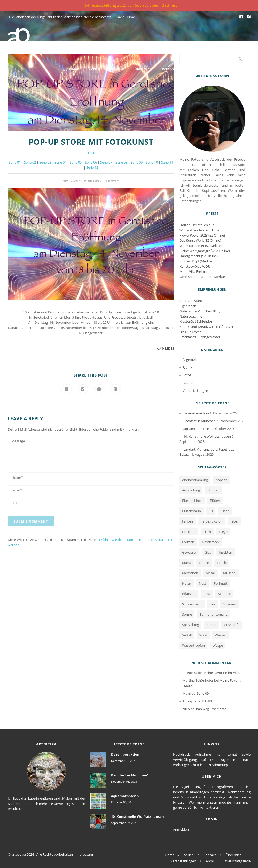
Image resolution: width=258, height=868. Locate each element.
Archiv (206, 69)
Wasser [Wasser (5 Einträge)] (220, 635)
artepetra (93, 181)
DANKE (207, 701)
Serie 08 (121, 162)
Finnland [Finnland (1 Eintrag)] (189, 532)
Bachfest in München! (200, 421)
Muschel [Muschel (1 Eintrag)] (230, 573)
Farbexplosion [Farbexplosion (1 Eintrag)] (212, 521)
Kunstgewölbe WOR (195, 266)
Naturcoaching (191, 316)
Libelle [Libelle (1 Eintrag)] (222, 563)
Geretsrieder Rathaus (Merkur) (203, 277)
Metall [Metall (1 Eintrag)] (211, 573)
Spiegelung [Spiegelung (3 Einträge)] (190, 625)
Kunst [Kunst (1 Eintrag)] (187, 563)
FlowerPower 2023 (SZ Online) (202, 235)
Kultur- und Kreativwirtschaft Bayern (208, 327)
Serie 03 (45, 162)
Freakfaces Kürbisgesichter (200, 337)
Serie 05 (76, 162)
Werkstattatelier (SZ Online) (201, 246)
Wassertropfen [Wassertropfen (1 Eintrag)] (193, 645)
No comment (111, 181)
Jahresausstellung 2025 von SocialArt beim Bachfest (131, 5)
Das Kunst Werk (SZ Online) (200, 240)
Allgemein (190, 359)
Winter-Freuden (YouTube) (200, 230)
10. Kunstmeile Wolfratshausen (207, 436)
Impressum (84, 854)
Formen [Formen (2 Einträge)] (188, 542)
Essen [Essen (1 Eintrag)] (225, 511)
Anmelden (181, 829)
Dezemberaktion (196, 413)
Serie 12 (92, 167)
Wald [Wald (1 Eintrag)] (203, 635)
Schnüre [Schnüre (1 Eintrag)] (224, 594)
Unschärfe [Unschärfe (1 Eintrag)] (232, 625)
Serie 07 (106, 162)
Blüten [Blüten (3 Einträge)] (215, 501)
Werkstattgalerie (236, 69)
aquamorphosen (196, 429)
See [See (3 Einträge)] (212, 604)
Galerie (188, 383)
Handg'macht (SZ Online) (199, 256)
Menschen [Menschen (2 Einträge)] (190, 573)
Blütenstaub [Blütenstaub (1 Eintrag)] (191, 511)
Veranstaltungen (176, 69)
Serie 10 (152, 162)
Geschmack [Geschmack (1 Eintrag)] (211, 542)
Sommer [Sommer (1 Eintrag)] (229, 604)
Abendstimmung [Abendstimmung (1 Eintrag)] (195, 480)
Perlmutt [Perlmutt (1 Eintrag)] (221, 583)
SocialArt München (194, 301)
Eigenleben (188, 306)
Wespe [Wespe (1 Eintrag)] (218, 645)
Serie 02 (30, 162)
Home (74, 69)
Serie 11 (167, 162)
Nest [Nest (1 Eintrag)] (202, 583)
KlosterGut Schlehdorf (196, 321)
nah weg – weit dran (211, 709)
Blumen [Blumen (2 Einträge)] (214, 490)
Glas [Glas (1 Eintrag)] (208, 552)
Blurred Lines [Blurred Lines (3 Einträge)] (192, 501)
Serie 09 (137, 162)
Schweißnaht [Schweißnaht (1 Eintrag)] (192, 604)
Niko (186, 709)
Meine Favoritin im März (222, 673)
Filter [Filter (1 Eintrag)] (234, 521)
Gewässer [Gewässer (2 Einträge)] (189, 552)
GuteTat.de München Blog (200, 311)
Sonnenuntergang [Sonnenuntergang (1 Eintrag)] (214, 614)
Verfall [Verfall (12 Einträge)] (187, 635)
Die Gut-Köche (190, 332)
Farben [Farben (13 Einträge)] (187, 521)
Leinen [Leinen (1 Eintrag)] (204, 563)
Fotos (187, 375)
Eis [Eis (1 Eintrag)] (211, 511)
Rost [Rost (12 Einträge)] (207, 594)
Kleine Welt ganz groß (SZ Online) (205, 251)
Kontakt (117, 69)
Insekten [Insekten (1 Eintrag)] (225, 552)
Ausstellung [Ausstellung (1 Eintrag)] (191, 490)
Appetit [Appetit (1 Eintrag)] (221, 480)
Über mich (143, 69)
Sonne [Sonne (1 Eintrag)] (187, 614)
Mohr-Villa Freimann (195, 271)
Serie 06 (91, 162)
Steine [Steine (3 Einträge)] (211, 625)
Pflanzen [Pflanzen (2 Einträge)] (189, 594)
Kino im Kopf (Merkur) (196, 261)
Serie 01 (15, 162)
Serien (95, 69)
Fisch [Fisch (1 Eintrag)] (207, 532)
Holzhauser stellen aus (197, 225)
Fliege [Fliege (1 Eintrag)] (223, 532)
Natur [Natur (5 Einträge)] (187, 583)
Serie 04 (60, 162)
